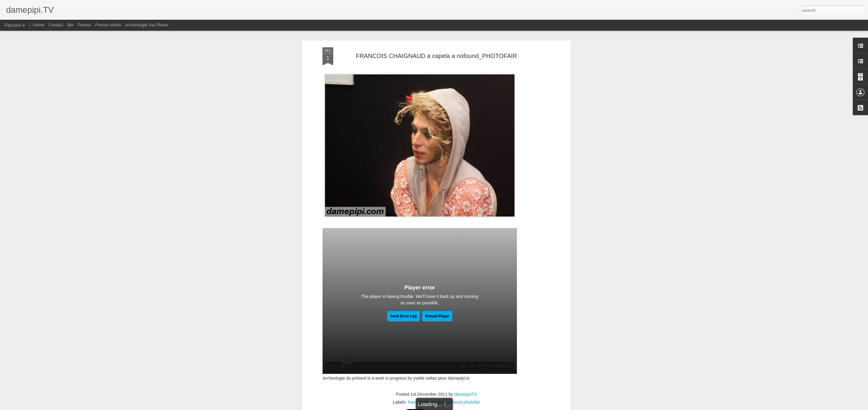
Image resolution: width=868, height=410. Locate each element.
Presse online (108, 25)
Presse (84, 25)
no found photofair (463, 402)
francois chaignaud (425, 402)
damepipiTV (466, 394)
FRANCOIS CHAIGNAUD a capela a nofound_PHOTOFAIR (437, 56)
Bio (70, 25)
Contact (56, 25)
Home (38, 25)
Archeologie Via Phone (147, 25)
